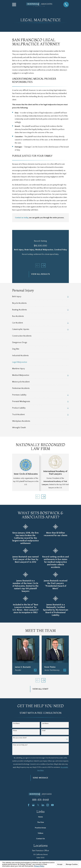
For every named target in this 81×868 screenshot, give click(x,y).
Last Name (45, 723)
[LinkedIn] (43, 805)
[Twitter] (38, 805)
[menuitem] (39, 297)
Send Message (40, 778)
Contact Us (40, 839)
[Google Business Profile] (33, 805)
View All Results (40, 274)
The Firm (40, 822)
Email (44, 731)
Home (40, 817)
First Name (16, 723)
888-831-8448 (40, 800)
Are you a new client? (20, 738)
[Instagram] (48, 805)
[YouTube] (52, 805)
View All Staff (40, 689)
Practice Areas (40, 828)
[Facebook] (29, 805)
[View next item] (43, 266)
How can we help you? (20, 745)
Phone (15, 731)
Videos (40, 833)
